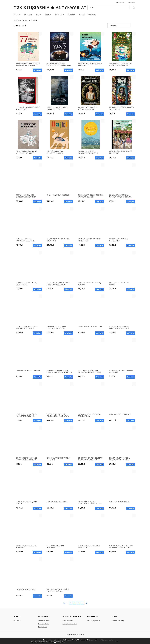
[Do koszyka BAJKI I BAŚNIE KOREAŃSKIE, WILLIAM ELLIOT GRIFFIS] (37, 158)
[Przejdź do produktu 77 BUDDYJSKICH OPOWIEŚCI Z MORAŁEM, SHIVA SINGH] (28, 47)
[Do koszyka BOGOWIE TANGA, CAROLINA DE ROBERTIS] (99, 245)
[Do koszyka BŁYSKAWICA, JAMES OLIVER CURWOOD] (68, 245)
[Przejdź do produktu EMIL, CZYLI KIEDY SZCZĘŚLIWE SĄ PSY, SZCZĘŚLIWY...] (60, 572)
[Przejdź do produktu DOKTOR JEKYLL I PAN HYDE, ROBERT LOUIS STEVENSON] (28, 441)
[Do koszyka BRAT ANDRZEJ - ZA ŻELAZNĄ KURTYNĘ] (99, 289)
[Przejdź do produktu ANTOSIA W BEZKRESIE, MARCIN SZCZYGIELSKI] (122, 90)
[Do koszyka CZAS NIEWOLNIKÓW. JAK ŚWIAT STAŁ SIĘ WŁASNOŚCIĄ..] (99, 377)
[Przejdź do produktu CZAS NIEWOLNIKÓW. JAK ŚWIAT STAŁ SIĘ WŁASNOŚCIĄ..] (91, 353)
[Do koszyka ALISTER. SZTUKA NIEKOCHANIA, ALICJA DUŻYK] (37, 114)
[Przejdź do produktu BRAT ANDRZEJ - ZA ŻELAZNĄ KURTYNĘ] (91, 266)
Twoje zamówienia (44, 621)
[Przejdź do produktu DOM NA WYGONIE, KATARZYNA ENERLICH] (60, 441)
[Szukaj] (128, 8)
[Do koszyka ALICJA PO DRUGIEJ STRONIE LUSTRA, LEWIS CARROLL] (131, 70)
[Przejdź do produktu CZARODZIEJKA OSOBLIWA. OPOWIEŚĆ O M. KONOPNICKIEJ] (60, 353)
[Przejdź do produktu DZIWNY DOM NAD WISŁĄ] (28, 572)
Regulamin (17, 621)
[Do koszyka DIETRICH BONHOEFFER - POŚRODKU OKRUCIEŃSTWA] (68, 421)
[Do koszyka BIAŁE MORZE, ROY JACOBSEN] (68, 202)
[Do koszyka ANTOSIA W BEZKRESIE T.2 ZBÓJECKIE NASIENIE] (99, 114)
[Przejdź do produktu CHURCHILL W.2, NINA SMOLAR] (91, 309)
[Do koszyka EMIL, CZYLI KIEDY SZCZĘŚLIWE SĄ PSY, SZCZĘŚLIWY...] (68, 596)
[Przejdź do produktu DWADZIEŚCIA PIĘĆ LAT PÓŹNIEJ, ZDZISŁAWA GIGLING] (91, 485)
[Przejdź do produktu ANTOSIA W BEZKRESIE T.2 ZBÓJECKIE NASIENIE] (91, 90)
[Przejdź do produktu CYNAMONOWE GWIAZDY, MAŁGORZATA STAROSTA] (122, 309)
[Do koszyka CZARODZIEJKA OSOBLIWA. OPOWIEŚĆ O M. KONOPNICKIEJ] (68, 377)
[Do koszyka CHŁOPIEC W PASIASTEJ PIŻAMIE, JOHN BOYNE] (68, 333)
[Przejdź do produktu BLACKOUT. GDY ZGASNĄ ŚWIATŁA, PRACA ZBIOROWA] (122, 178)
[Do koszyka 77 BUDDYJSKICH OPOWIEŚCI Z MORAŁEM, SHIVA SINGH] (37, 70)
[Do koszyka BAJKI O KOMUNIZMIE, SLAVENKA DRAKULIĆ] (68, 158)
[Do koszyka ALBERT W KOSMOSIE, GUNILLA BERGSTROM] (99, 70)
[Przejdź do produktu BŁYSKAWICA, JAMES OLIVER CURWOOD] (60, 222)
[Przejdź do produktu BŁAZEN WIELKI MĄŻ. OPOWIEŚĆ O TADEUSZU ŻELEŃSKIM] (28, 222)
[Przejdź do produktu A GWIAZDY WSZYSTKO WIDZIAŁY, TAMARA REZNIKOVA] (60, 47)
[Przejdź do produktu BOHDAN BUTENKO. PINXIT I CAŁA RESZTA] (122, 222)
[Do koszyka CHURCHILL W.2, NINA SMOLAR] (99, 333)
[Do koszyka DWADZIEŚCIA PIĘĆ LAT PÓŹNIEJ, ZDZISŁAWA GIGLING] (99, 508)
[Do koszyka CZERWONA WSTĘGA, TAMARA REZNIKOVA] (131, 377)
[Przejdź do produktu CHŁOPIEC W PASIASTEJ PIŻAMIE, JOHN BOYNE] (60, 309)
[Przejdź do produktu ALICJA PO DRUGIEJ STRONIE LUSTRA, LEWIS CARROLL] (122, 47)
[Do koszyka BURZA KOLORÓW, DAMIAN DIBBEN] (131, 289)
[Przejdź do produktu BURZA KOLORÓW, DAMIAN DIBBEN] (122, 266)
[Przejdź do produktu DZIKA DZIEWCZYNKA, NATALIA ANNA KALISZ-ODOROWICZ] (122, 529)
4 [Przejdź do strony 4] (78, 603)
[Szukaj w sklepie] (107, 8)
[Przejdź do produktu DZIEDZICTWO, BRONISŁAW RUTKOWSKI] (28, 529)
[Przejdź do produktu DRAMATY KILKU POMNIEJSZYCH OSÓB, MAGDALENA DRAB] (91, 441)
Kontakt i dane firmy (118, 621)
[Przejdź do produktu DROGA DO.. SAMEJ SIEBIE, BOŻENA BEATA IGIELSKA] (122, 441)
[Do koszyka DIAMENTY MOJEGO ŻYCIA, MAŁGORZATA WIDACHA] (37, 421)
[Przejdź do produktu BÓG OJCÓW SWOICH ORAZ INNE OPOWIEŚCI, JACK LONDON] (60, 266)
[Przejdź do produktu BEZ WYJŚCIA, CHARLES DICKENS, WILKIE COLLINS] (28, 178)
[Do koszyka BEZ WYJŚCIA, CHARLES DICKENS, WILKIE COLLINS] (37, 202)
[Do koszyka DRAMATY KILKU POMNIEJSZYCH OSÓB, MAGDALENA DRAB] (99, 465)
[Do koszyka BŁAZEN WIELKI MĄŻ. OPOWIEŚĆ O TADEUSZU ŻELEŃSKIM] (37, 245)
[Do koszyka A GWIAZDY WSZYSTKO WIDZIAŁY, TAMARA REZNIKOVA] (68, 70)
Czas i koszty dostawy (70, 624)
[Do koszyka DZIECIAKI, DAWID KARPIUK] (131, 508)
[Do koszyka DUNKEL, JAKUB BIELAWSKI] (68, 508)
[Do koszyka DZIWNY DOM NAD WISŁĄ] (37, 596)
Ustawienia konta (44, 624)
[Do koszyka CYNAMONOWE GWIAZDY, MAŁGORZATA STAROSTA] (131, 333)
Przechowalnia (43, 627)
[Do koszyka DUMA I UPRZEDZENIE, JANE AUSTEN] (37, 508)
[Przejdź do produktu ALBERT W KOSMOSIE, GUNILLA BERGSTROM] (91, 47)
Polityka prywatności (94, 621)
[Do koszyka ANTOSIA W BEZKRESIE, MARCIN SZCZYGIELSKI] (131, 114)
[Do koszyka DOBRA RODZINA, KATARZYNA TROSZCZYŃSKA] (99, 421)
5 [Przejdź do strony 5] (82, 603)
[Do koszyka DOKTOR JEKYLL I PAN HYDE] (131, 421)
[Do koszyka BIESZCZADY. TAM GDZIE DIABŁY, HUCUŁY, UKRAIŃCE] (99, 202)
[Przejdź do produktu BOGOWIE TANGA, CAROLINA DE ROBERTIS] (91, 222)
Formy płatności (68, 621)
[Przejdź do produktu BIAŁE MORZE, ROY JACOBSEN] (60, 178)
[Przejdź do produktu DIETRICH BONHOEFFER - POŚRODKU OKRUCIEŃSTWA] (60, 397)
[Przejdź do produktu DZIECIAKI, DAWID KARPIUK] (122, 485)
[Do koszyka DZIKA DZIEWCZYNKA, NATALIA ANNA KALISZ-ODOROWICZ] (131, 552)
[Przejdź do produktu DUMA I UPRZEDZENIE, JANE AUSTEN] (28, 485)
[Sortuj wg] (119, 26)
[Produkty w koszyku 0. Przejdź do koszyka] (134, 7)
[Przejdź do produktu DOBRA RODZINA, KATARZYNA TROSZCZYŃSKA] (91, 397)
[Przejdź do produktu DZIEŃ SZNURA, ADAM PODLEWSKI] (60, 529)
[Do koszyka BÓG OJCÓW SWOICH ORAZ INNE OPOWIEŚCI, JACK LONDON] (68, 289)
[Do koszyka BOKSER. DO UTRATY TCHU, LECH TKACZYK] (37, 289)
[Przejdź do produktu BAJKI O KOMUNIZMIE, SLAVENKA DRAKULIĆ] (60, 134)
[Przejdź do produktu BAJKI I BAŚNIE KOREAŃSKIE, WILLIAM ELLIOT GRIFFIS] (28, 134)
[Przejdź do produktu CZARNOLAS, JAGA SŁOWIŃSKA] (28, 353)
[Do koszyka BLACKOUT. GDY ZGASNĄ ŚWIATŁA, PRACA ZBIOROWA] (131, 202)
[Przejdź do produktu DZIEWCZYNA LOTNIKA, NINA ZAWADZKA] (91, 529)
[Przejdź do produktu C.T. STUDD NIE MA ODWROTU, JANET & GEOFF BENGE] (28, 309)
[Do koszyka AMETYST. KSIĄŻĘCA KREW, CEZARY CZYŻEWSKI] (68, 114)
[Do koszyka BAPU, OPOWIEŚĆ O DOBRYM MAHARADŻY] (131, 158)
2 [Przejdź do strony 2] (71, 603)
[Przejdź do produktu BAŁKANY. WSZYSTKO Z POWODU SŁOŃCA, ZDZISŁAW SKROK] (91, 134)
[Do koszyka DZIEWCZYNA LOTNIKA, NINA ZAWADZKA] (99, 552)
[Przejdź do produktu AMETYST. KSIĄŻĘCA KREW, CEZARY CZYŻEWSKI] (60, 90)
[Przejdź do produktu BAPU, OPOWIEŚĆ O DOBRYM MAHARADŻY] (122, 134)
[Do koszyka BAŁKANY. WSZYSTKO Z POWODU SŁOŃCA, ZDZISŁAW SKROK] (99, 158)
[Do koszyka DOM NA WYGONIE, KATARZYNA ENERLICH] (68, 465)
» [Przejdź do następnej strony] (86, 603)
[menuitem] (19, 15)
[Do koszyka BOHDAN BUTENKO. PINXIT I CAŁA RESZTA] (131, 245)
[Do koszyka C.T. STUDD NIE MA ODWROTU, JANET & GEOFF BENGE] (37, 333)
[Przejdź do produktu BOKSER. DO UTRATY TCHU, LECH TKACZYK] (28, 266)
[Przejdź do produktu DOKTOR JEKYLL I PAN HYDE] (122, 397)
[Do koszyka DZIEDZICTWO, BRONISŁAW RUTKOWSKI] (37, 552)
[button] (40, 33)
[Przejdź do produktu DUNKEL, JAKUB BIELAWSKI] (60, 485)
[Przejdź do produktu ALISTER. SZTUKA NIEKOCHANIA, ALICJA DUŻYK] (28, 90)
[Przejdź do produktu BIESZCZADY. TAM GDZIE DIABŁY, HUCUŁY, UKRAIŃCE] (91, 178)
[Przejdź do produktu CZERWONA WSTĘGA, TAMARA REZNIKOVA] (122, 353)
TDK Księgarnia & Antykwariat (50, 7)
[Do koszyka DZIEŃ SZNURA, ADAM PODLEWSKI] (68, 552)
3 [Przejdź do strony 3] (75, 603)
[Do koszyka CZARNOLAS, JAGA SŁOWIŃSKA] (37, 377)
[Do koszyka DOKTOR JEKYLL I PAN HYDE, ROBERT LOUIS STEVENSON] (37, 465)
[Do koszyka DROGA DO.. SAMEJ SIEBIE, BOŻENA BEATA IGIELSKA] (131, 465)
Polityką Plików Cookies (79, 640)
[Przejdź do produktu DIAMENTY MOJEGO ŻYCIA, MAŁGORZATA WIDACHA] (28, 397)
